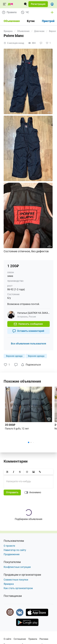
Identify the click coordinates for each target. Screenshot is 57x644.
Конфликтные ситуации (17, 567)
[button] (38, 4)
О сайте (7, 639)
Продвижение (12, 554)
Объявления (23, 31)
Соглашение (20, 639)
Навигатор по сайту (15, 550)
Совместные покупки (16, 580)
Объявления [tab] (12, 21)
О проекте (9, 546)
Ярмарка (8, 31)
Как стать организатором (18, 588)
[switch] (33, 492)
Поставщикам (13, 596)
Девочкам (39, 31)
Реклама (44, 639)
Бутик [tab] (31, 21)
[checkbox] (31, 365)
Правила (33, 639)
